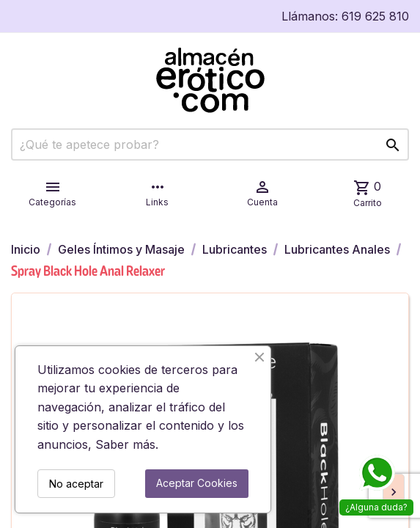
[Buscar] (210, 144)
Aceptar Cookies (197, 483)
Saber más (125, 444)
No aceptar (76, 484)
